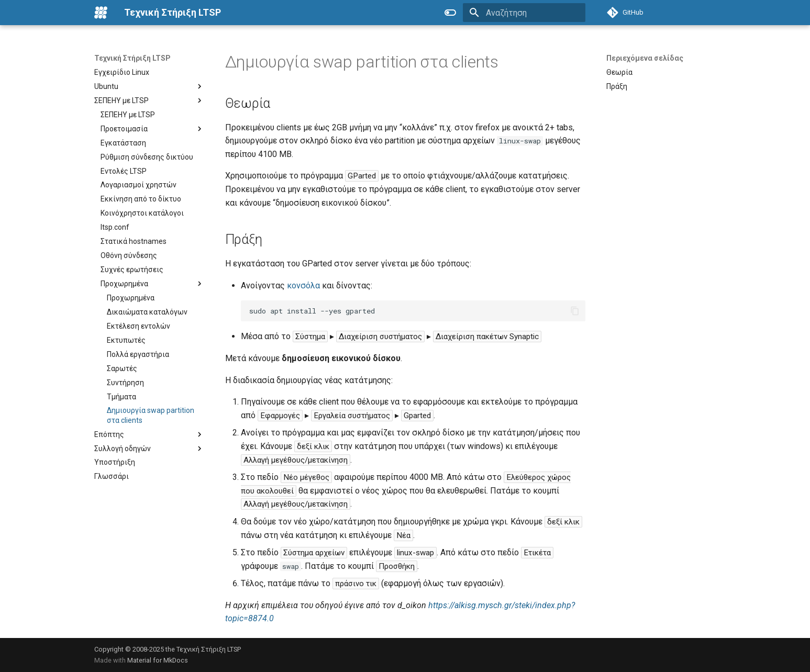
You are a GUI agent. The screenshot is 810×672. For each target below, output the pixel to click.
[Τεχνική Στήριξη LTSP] (101, 13)
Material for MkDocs (158, 660)
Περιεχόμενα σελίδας (645, 58)
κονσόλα (303, 285)
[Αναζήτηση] (524, 13)
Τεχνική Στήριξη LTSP (132, 58)
